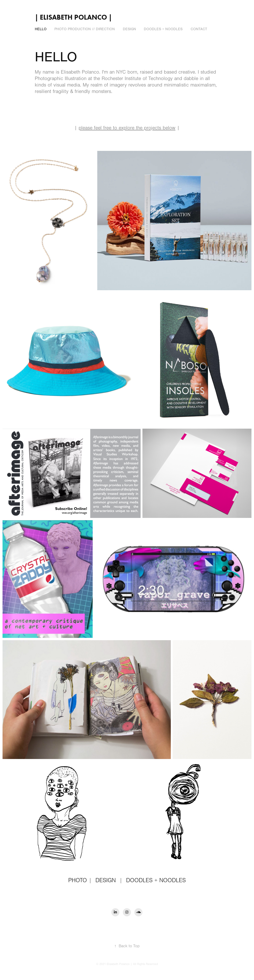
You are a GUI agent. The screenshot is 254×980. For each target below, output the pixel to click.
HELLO (41, 29)
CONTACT (199, 29)
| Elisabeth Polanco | (73, 17)
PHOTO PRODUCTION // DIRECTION (85, 29)
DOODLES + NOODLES (163, 29)
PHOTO (78, 880)
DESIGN (129, 29)
